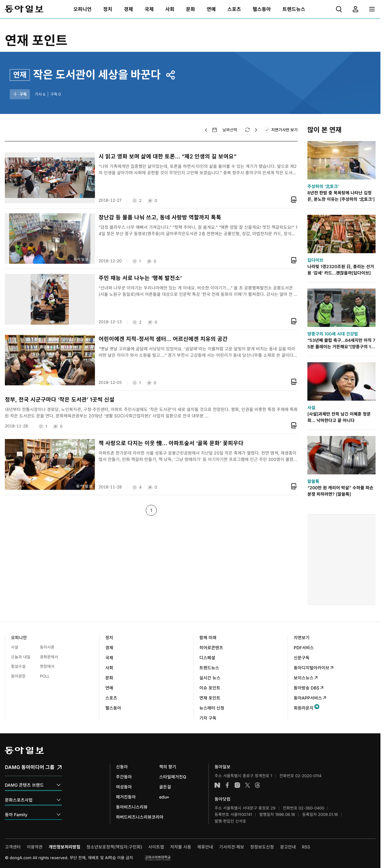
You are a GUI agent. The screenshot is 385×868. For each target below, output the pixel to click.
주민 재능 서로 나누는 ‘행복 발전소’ (140, 278)
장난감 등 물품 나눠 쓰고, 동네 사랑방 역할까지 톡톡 (160, 217)
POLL (45, 676)
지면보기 (302, 638)
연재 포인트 (36, 40)
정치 (109, 638)
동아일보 (24, 9)
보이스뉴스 (306, 678)
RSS (306, 847)
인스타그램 (237, 785)
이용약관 (35, 847)
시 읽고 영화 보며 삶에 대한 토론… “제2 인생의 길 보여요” (168, 156)
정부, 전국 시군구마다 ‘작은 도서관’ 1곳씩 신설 (60, 400)
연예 (109, 688)
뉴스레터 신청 (212, 708)
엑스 (247, 785)
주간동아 (124, 777)
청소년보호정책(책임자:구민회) (114, 847)
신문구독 (302, 658)
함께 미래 (208, 638)
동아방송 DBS (309, 688)
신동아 (122, 767)
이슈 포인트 (210, 688)
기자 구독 (208, 718)
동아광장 (18, 676)
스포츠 (111, 698)
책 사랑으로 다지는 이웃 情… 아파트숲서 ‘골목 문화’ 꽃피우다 (171, 443)
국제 (109, 658)
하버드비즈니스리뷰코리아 (140, 817)
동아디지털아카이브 (314, 668)
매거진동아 (126, 797)
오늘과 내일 (21, 657)
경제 (109, 648)
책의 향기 (168, 767)
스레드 (257, 785)
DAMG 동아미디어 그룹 (34, 767)
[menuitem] (82, 9)
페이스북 (227, 785)
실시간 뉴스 (210, 678)
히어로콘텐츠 (211, 648)
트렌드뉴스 (209, 668)
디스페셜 (207, 658)
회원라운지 (304, 708)
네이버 (217, 785)
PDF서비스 (304, 648)
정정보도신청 (262, 847)
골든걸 (165, 787)
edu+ (164, 797)
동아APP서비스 (310, 698)
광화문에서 (49, 657)
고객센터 (13, 847)
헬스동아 (113, 708)
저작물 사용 (181, 847)
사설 (15, 647)
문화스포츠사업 (33, 800)
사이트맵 (156, 847)
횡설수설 (18, 666)
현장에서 (47, 666)
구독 (19, 94)
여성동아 (124, 787)
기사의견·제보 (232, 847)
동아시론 (47, 647)
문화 (109, 678)
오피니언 (19, 638)
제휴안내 (205, 847)
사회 (109, 668)
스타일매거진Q (173, 777)
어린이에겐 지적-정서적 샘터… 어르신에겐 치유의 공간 (163, 339)
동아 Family (33, 815)
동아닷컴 (222, 799)
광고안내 (288, 847)
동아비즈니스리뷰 (132, 807)
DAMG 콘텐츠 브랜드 (33, 785)
